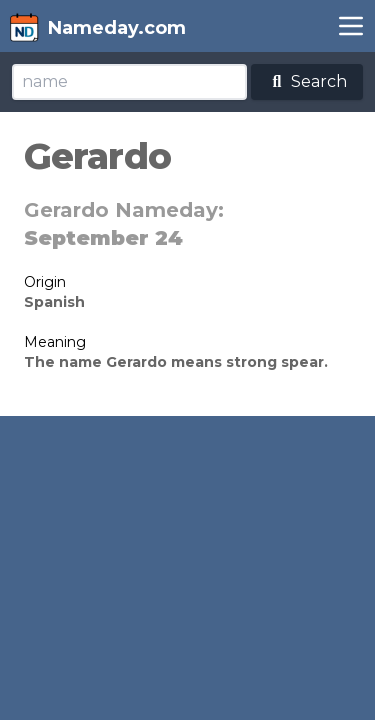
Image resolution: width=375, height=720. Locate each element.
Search (307, 81)
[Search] (129, 82)
